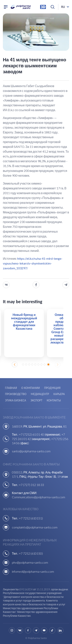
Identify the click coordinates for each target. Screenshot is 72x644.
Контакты (54, 400)
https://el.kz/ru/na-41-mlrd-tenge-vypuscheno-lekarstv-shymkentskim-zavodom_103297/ (33, 263)
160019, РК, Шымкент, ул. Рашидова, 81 (39, 426)
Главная (11, 388)
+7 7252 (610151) (31, 518)
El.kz (11, 110)
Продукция (52, 388)
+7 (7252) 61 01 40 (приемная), (40, 434)
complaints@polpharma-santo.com (35, 527)
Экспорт (36, 400)
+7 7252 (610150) (31, 553)
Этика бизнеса (16, 400)
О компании (31, 388)
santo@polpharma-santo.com (31, 451)
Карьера (59, 394)
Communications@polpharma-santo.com (38, 497)
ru (63, 7)
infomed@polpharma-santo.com (33, 571)
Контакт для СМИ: (24, 493)
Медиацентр (40, 394)
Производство (16, 394)
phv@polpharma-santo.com (30, 562)
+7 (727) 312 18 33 (31, 485)
